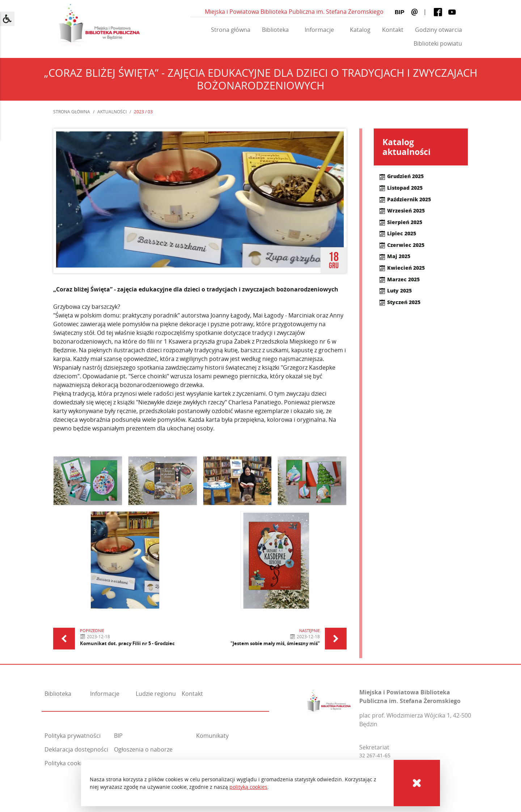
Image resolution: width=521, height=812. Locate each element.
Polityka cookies (66, 763)
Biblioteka (275, 30)
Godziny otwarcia (439, 30)
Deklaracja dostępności (76, 749)
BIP (118, 736)
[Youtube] (452, 12)
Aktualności (112, 112)
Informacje (319, 30)
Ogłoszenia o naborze (143, 749)
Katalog (360, 30)
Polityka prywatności (73, 736)
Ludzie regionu (156, 694)
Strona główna (231, 30)
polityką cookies (248, 787)
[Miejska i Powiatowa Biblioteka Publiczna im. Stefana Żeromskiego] (329, 700)
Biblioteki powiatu (438, 43)
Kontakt (393, 30)
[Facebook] (438, 12)
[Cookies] (417, 783)
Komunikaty (212, 736)
